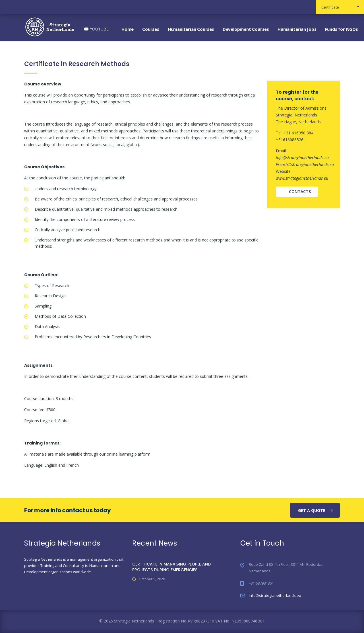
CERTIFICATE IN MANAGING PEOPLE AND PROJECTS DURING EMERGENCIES (171, 567)
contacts (300, 191)
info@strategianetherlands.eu (275, 595)
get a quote (316, 511)
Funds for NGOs (342, 29)
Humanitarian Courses (191, 29)
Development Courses (246, 29)
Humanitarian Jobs (297, 29)
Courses (151, 29)
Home (128, 29)
